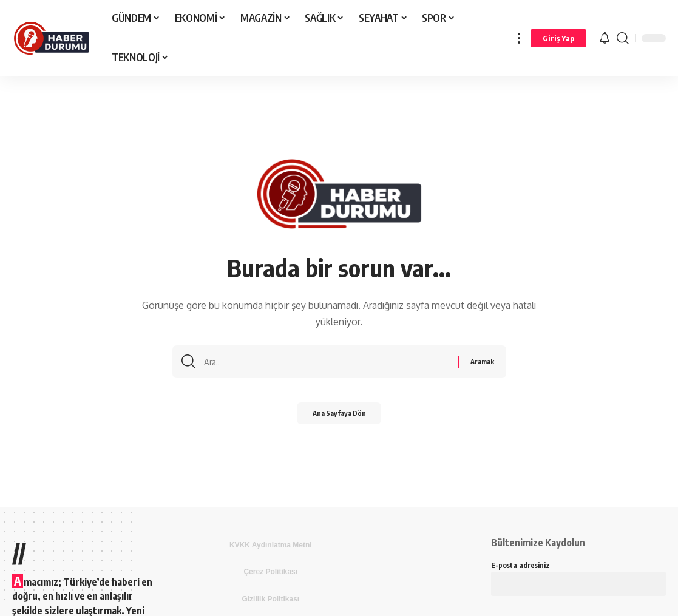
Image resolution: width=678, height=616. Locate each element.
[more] (519, 38)
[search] (623, 38)
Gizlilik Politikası (270, 599)
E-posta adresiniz (578, 576)
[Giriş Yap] (558, 38)
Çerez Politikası (270, 572)
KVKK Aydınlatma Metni (271, 545)
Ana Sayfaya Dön (339, 417)
